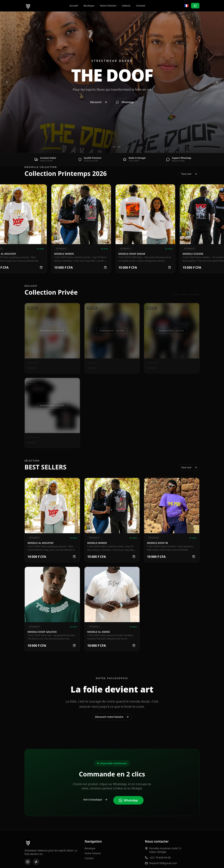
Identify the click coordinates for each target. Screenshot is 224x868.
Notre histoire (108, 6)
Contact (141, 6)
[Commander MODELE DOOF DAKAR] (173, 267)
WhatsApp (128, 800)
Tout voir (189, 174)
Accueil (74, 6)
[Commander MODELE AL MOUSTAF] (45, 267)
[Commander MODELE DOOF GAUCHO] (74, 645)
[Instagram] (28, 862)
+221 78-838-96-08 (160, 857)
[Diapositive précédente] (7, 82)
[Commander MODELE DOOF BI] (194, 557)
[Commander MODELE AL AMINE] (134, 645)
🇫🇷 (186, 6)
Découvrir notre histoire (112, 717)
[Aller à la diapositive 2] (114, 147)
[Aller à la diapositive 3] (119, 147)
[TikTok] (36, 862)
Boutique (89, 6)
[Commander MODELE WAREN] (109, 267)
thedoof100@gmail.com (163, 863)
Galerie (126, 6)
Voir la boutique (95, 800)
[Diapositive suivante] (217, 82)
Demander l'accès (52, 331)
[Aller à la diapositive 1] (107, 147)
